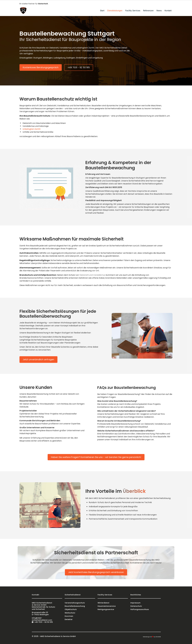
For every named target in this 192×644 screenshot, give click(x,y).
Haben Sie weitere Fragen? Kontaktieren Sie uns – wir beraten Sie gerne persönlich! (96, 457)
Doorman (69, 616)
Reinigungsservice (106, 609)
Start (102, 11)
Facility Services (133, 11)
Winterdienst (103, 603)
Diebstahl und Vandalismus (92, 275)
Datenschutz (136, 606)
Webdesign (146, 637)
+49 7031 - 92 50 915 (79, 67)
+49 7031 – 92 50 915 (44, 622)
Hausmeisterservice (107, 606)
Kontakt (168, 11)
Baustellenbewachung (75, 606)
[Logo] (23, 11)
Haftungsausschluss (140, 609)
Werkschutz (70, 613)
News (159, 11)
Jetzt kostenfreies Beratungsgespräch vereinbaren (96, 572)
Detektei (69, 619)
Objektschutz (71, 609)
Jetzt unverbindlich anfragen (38, 359)
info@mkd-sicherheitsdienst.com (42, 619)
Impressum (135, 603)
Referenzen (148, 11)
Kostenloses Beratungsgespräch (41, 67)
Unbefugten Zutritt (32, 129)
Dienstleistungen (115, 11)
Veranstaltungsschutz (75, 603)
